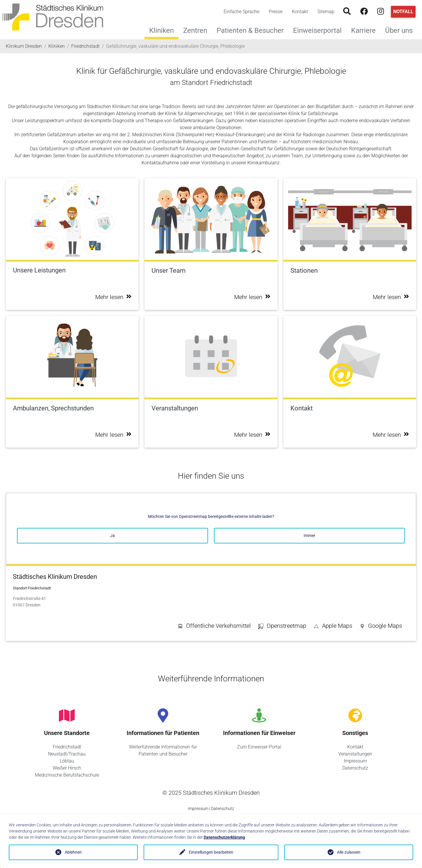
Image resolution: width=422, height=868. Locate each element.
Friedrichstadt (67, 747)
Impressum (355, 761)
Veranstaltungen (355, 754)
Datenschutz (355, 768)
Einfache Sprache (241, 12)
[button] (381, 627)
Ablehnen (73, 852)
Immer (309, 536)
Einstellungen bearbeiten (211, 852)
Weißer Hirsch (67, 768)
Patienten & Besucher (252, 30)
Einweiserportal (320, 30)
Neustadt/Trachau (67, 754)
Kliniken (161, 30)
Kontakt (300, 12)
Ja (113, 536)
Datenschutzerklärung (224, 837)
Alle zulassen (349, 852)
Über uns (401, 30)
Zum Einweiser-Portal (259, 747)
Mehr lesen (113, 297)
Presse (276, 12)
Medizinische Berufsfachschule (67, 775)
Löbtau (67, 761)
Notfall (403, 12)
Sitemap (326, 12)
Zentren (198, 30)
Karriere (366, 30)
